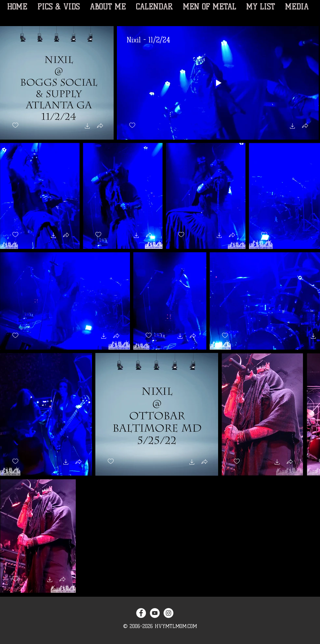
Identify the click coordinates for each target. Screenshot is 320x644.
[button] (88, 127)
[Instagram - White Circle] (168, 613)
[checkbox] (15, 125)
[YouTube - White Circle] (155, 613)
